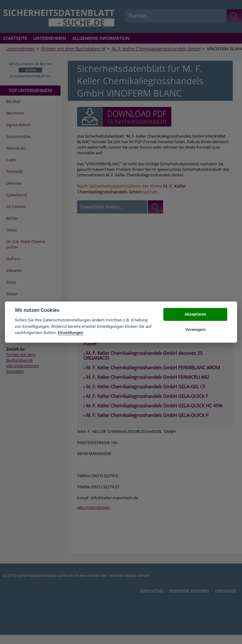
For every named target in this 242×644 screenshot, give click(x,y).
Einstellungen (70, 332)
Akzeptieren (195, 314)
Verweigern (195, 330)
